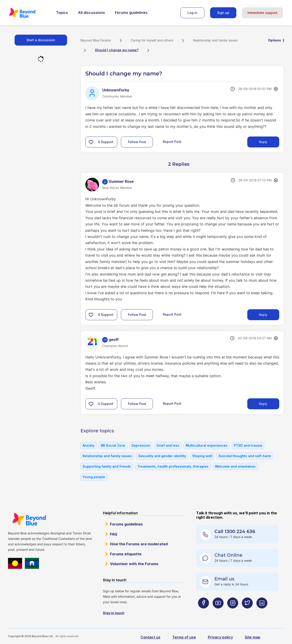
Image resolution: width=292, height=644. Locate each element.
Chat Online (228, 555)
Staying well (202, 456)
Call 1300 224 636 (235, 531)
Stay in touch (114, 613)
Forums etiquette (126, 554)
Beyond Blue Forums (29, 13)
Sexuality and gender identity (162, 456)
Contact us (150, 637)
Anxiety (89, 445)
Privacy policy (220, 637)
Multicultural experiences (207, 445)
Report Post (172, 142)
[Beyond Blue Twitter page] (247, 612)
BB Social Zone (113, 445)
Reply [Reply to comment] (263, 315)
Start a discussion (41, 40)
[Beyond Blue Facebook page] (203, 612)
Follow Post (137, 142)
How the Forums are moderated (139, 544)
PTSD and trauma (248, 445)
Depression (141, 445)
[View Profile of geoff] (114, 340)
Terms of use (184, 637)
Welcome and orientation (235, 466)
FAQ (114, 534)
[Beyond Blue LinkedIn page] (262, 612)
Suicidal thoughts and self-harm (245, 456)
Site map (253, 637)
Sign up (223, 13)
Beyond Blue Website (29, 519)
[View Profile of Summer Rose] (121, 181)
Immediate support (262, 13)
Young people (94, 477)
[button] (91, 142)
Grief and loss (168, 445)
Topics (62, 13)
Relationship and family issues (215, 40)
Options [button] (275, 40)
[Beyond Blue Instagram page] (233, 612)
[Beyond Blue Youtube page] (218, 612)
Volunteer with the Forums (134, 564)
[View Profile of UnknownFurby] (116, 90)
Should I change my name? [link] (117, 50)
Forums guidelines (131, 13)
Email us (224, 579)
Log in (192, 13)
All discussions (91, 13)
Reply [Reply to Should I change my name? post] (263, 142)
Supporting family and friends (107, 466)
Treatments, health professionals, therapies (173, 466)
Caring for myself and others (152, 40)
